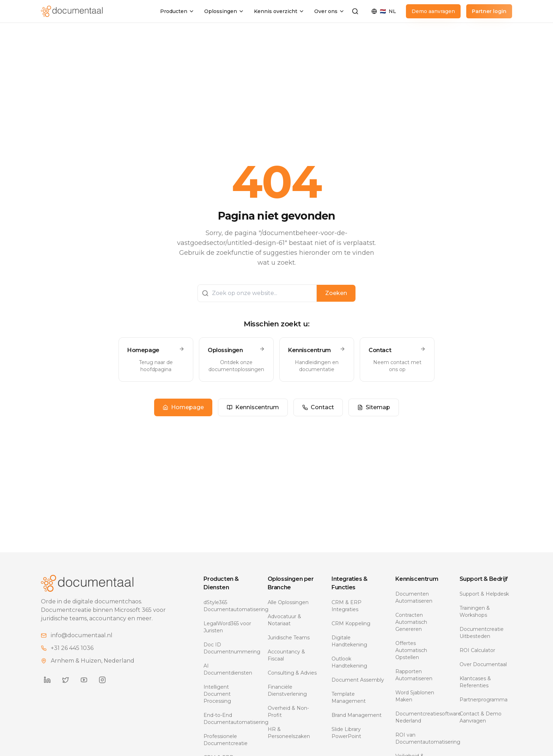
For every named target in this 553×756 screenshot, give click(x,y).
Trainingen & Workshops (475, 611)
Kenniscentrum (253, 407)
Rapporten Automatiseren (414, 675)
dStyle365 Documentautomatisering (230, 606)
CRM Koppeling (351, 623)
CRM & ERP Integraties (347, 606)
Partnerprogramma (484, 700)
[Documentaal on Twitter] (66, 680)
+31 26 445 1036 (72, 648)
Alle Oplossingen (288, 602)
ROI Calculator (477, 650)
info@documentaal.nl (82, 635)
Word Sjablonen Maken (415, 696)
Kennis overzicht (279, 11)
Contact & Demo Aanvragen (481, 717)
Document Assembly (358, 680)
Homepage (183, 407)
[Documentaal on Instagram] (102, 680)
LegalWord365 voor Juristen (227, 627)
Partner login (489, 11)
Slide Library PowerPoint (346, 733)
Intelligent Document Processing (217, 694)
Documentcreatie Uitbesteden (482, 633)
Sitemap (374, 407)
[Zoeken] (355, 11)
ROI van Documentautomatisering (422, 738)
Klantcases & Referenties (475, 682)
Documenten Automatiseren (414, 597)
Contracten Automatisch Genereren (411, 622)
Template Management (349, 697)
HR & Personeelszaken (289, 733)
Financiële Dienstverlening (287, 690)
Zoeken (336, 293)
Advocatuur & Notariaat (284, 620)
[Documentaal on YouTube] (84, 680)
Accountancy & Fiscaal (286, 655)
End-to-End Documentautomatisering (230, 719)
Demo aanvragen (433, 11)
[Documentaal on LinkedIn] (47, 680)
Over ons (329, 11)
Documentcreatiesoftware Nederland (422, 717)
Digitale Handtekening (349, 641)
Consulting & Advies (292, 673)
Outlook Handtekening (349, 662)
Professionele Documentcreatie (226, 740)
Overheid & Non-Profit (288, 712)
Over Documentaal (483, 664)
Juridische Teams (289, 638)
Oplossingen (224, 11)
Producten (177, 11)
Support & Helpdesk (484, 594)
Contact (318, 407)
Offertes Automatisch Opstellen (411, 650)
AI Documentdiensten (228, 669)
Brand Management (357, 715)
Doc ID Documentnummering (230, 648)
